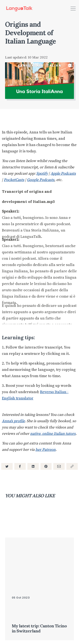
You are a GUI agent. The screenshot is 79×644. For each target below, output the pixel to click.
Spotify (42, 174)
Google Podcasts (41, 180)
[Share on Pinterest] (46, 466)
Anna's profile (13, 421)
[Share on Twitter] (7, 466)
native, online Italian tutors (53, 434)
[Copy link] (72, 466)
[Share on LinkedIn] (33, 466)
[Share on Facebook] (20, 466)
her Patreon (46, 450)
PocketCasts (14, 180)
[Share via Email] (59, 466)
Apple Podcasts (63, 174)
